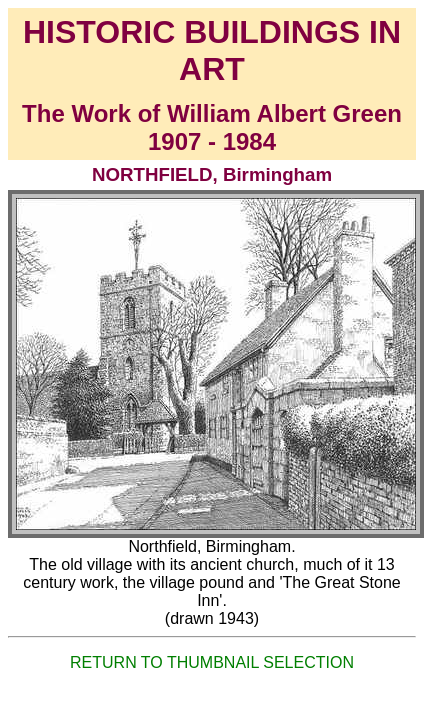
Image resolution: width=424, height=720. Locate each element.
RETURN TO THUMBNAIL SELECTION (212, 662)
